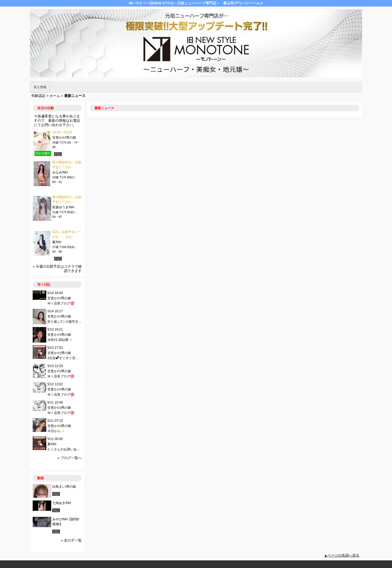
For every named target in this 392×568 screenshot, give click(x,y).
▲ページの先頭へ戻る (342, 555)
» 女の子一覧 (71, 540)
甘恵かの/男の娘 (64, 138)
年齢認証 (38, 96)
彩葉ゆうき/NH (63, 207)
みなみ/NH (60, 172)
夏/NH (57, 242)
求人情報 (40, 87)
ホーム (55, 96)
